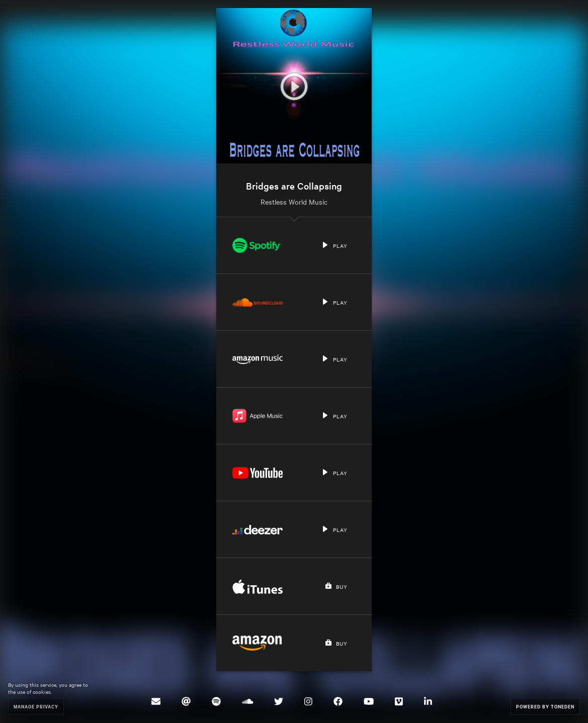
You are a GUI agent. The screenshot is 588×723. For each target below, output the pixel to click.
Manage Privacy (36, 706)
